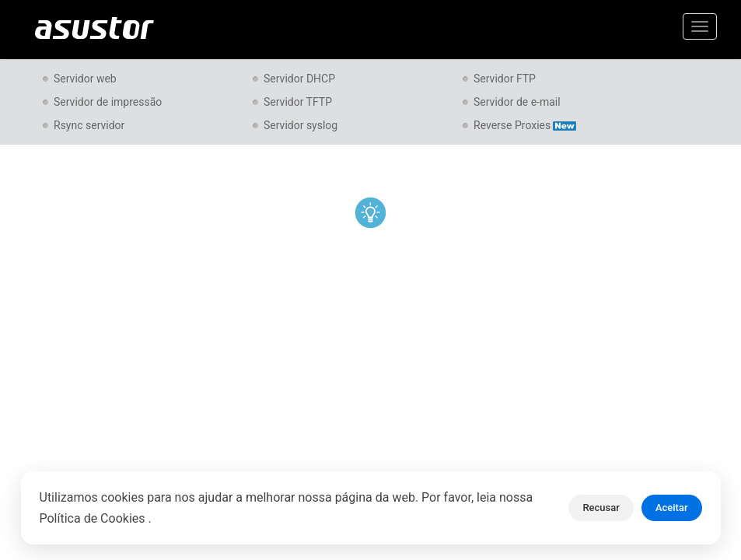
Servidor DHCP (299, 79)
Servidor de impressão (108, 102)
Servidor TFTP (298, 102)
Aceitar (672, 507)
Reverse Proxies (525, 125)
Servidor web (85, 79)
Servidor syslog (301, 125)
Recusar (601, 507)
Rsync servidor (89, 125)
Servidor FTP (505, 79)
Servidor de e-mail (517, 102)
